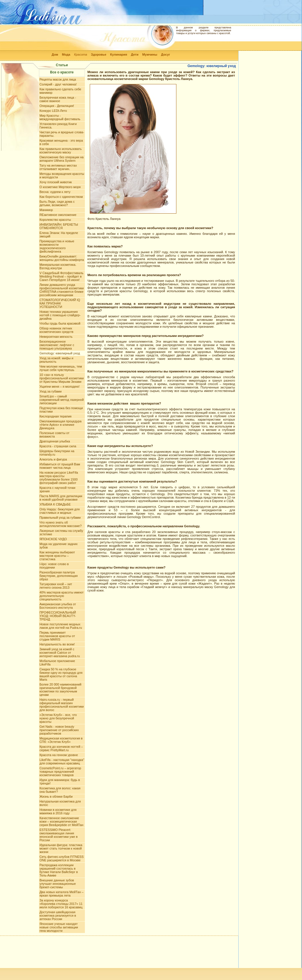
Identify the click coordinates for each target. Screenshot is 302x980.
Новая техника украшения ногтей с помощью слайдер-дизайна (60, 315)
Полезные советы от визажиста (54, 435)
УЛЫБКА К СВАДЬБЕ (55, 504)
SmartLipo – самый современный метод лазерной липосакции (62, 400)
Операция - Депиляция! (57, 106)
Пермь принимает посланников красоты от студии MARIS (57, 636)
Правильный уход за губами (60, 518)
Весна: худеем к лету (55, 192)
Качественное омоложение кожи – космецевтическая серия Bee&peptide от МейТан (62, 821)
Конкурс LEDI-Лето (53, 111)
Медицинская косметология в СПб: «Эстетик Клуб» (61, 740)
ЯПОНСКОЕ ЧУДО (53, 539)
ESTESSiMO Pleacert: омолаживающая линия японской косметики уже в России (59, 835)
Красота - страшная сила (58, 446)
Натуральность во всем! (57, 644)
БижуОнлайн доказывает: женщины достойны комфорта (62, 258)
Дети (135, 54)
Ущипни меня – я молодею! (60, 386)
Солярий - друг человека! (58, 84)
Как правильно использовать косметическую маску (61, 151)
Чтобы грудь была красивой (60, 323)
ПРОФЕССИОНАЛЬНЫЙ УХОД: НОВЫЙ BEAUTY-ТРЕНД (58, 616)
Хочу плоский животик (56, 182)
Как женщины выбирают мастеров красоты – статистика (57, 556)
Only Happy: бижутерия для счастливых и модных (60, 511)
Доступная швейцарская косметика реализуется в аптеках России (58, 915)
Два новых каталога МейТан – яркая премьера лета (62, 894)
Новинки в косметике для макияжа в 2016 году (58, 811)
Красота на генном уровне (59, 755)
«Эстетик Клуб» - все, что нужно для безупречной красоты (58, 718)
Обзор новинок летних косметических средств (56, 330)
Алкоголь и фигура (53, 459)
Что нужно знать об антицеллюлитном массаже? (61, 524)
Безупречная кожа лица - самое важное (58, 99)
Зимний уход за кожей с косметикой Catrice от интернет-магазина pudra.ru (60, 653)
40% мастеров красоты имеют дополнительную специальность (62, 596)
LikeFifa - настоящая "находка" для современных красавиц (62, 762)
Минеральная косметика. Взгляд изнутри (58, 266)
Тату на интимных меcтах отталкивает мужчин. (58, 167)
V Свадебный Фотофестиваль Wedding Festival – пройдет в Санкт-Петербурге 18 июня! (62, 276)
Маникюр (46, 210)
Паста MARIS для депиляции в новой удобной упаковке (61, 498)
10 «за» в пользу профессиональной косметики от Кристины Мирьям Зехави (62, 378)
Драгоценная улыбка (55, 441)
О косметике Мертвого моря (60, 187)
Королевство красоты (55, 220)
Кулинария (119, 54)
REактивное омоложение (58, 215)
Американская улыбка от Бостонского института (58, 606)
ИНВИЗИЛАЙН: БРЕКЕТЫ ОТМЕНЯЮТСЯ (59, 226)
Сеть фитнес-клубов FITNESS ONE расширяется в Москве (62, 858)
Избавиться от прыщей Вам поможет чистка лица (60, 466)
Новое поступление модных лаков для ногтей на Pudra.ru (61, 626)
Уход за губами (51, 391)
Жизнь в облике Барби (56, 797)
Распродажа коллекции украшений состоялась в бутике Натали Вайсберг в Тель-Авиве (59, 870)
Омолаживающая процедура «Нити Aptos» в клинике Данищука (61, 425)
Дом (55, 54)
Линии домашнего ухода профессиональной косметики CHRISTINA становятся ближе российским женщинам (62, 290)
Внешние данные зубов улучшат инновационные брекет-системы (58, 884)
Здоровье (99, 54)
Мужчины (150, 54)
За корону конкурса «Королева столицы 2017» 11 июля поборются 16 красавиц (61, 904)
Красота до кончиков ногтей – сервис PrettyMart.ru (61, 748)
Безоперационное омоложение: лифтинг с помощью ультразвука (57, 345)
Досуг (165, 54)
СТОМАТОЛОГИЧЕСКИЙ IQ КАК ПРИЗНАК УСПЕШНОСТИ (60, 303)
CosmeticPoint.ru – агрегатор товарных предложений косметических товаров (60, 772)
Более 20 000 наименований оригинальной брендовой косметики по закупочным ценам (61, 690)
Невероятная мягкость (56, 337)
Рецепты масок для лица (58, 79)
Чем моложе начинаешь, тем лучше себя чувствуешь (61, 368)
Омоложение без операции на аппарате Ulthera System (62, 159)
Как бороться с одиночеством (61, 197)
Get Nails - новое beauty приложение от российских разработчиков (59, 730)
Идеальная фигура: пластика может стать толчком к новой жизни (61, 848)
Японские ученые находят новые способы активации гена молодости (59, 927)
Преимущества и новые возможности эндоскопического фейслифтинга (57, 246)
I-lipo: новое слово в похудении (54, 566)
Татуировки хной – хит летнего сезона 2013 (56, 586)
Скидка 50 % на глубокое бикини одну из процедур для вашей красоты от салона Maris (61, 674)
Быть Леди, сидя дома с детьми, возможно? (57, 203)
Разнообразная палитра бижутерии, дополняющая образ (59, 576)
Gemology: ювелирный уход (60, 353)
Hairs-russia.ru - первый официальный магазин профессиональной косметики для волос (62, 705)
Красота (81, 54)
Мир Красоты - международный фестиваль (60, 117)
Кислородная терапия (56, 416)
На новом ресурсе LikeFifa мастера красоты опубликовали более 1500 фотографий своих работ (59, 478)
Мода (66, 54)
